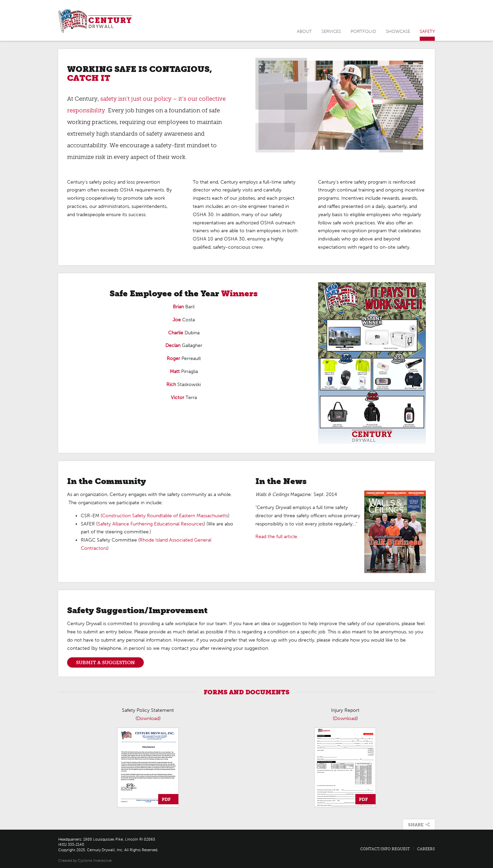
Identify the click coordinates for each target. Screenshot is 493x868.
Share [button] (419, 825)
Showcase (398, 32)
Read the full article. (277, 537)
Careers (426, 849)
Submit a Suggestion (105, 662)
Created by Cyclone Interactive (85, 860)
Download (148, 718)
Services (331, 32)
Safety (427, 32)
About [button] (304, 32)
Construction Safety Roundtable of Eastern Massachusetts (165, 516)
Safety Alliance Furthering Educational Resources (151, 524)
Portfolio (363, 32)
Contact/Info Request (385, 849)
